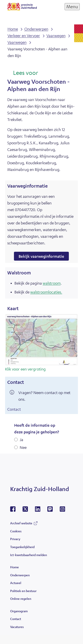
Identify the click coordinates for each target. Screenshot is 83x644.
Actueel (16, 583)
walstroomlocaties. (46, 292)
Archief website (21, 523)
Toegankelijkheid (22, 547)
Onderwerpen (20, 575)
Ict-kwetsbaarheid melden (29, 555)
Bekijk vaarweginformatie (41, 256)
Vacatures (17, 627)
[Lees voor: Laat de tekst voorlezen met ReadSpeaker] (23, 73)
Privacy (15, 539)
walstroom (52, 283)
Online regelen (21, 598)
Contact (14, 409)
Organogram (19, 611)
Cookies (16, 531)
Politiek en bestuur (23, 591)
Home (14, 567)
